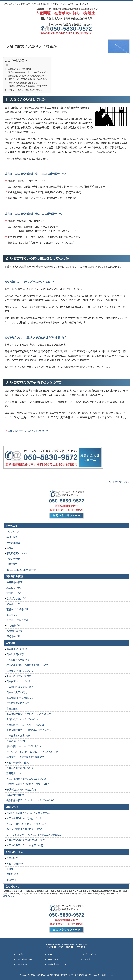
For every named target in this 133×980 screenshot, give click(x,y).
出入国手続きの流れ (17, 649)
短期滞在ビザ (13, 637)
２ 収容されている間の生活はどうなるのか (26, 79)
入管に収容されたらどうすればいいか (28, 431)
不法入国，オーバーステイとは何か (24, 746)
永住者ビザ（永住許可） (18, 620)
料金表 (10, 548)
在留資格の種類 (14, 582)
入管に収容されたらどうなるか (22, 719)
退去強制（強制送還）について (21, 698)
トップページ (13, 532)
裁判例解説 (12, 874)
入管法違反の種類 (16, 741)
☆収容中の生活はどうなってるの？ (24, 83)
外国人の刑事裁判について (20, 768)
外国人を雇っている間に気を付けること (26, 824)
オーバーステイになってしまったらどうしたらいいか (32, 752)
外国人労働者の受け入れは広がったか (26, 840)
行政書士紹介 (13, 543)
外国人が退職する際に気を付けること (25, 829)
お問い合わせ (13, 559)
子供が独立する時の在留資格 (21, 790)
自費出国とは (13, 709)
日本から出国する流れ (18, 692)
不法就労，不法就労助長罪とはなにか (25, 757)
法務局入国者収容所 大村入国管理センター (27, 76)
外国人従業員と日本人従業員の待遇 (25, 846)
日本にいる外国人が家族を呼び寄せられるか (29, 784)
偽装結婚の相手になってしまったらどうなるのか (31, 801)
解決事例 (11, 880)
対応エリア (12, 564)
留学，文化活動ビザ (16, 599)
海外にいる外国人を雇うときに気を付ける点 (29, 813)
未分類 (10, 869)
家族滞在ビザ (13, 604)
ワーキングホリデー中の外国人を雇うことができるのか (34, 835)
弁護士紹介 (12, 537)
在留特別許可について (18, 703)
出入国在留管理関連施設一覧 (21, 570)
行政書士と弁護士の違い (19, 736)
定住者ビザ (12, 615)
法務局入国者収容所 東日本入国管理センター (28, 73)
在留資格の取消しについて (20, 671)
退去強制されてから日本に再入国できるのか (29, 730)
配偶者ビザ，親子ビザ (17, 610)
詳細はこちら (9, 896)
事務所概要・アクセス (17, 553)
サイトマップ (85, 959)
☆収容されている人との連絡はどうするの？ (28, 86)
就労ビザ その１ (15, 588)
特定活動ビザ (13, 626)
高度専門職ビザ (14, 631)
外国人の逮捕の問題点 (18, 763)
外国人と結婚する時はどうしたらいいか (26, 779)
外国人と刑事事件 (15, 864)
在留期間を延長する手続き (20, 687)
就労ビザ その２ (15, 593)
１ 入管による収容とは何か (18, 69)
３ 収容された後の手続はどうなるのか (24, 90)
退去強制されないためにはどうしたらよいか (29, 714)
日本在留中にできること (19, 682)
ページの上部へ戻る (119, 482)
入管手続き (12, 858)
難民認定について (15, 773)
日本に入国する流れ (17, 655)
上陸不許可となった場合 (19, 676)
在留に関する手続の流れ (19, 660)
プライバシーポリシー (89, 954)
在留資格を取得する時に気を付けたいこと (28, 665)
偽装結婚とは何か (15, 795)
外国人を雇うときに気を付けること (24, 819)
